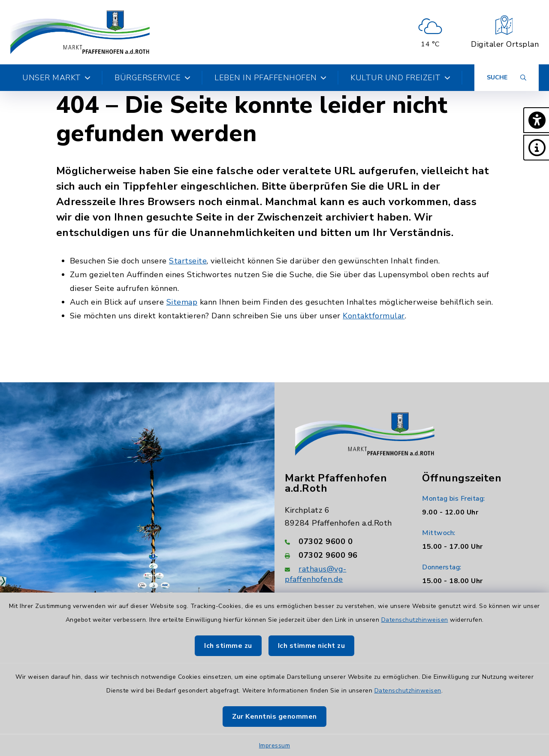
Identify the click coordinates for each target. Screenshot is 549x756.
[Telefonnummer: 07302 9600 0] (343, 541)
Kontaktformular (374, 316)
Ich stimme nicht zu (312, 646)
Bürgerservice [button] (152, 78)
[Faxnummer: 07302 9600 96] (343, 555)
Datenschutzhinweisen (415, 620)
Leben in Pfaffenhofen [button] (270, 78)
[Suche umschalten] (507, 78)
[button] (536, 120)
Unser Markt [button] (56, 78)
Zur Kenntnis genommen (274, 717)
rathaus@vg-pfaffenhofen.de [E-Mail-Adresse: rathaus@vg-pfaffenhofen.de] (316, 574)
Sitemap (182, 302)
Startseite (188, 261)
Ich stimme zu (228, 646)
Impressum (275, 745)
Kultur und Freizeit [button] (400, 78)
